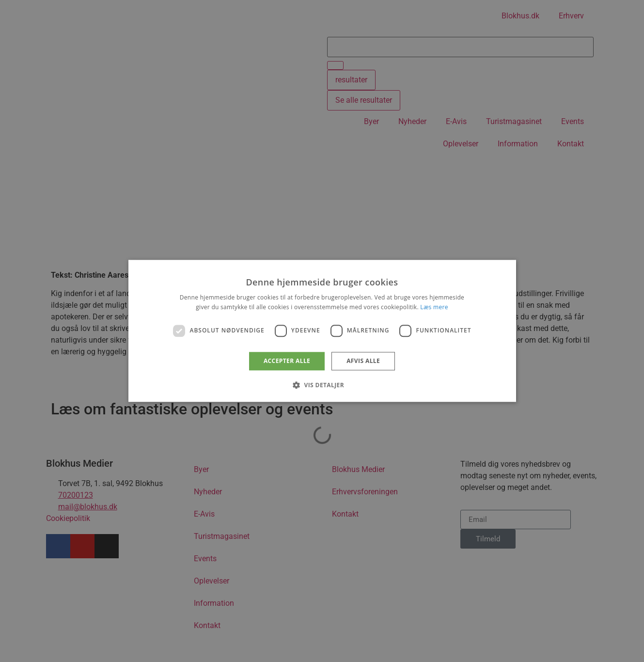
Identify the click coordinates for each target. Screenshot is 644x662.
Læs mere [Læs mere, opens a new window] (434, 307)
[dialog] (322, 331)
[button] (322, 385)
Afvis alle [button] (363, 361)
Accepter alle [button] (287, 361)
